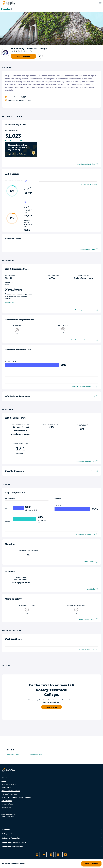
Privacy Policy (6, 787)
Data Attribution (7, 801)
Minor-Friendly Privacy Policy (11, 791)
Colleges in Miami (13, 754)
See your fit (9, 302)
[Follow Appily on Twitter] (44, 855)
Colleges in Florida (36, 754)
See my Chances (23, 56)
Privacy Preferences (8, 816)
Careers (4, 781)
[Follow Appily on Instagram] (37, 855)
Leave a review (51, 707)
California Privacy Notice (10, 794)
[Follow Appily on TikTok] (58, 855)
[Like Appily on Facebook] (51, 855)
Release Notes (6, 807)
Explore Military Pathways (18, 154)
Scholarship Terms (7, 804)
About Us (4, 777)
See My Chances (91, 864)
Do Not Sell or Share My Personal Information (16, 797)
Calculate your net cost (13, 141)
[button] (40, 56)
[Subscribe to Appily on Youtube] (65, 855)
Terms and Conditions (8, 784)
